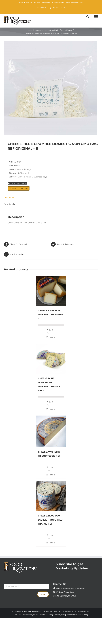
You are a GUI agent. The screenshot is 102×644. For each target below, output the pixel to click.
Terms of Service (77, 615)
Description (9, 197)
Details (52, 337)
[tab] (51, 198)
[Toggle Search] (88, 16)
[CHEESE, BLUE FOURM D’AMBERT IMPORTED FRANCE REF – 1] (51, 496)
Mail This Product (19, 188)
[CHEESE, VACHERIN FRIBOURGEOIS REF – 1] (51, 431)
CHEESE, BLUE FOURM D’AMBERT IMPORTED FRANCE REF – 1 (51, 520)
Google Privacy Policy (58, 615)
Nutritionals (9, 204)
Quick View (50, 331)
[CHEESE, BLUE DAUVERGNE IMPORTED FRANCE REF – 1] (51, 358)
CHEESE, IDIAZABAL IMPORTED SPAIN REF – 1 (50, 315)
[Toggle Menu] (96, 17)
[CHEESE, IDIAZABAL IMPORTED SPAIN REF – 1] (51, 290)
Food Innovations (34, 611)
